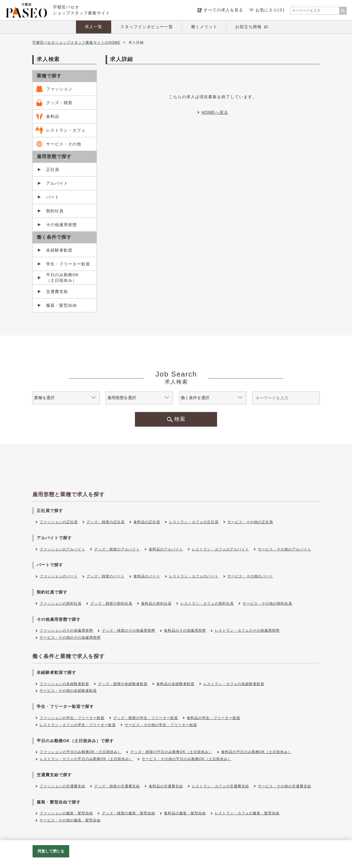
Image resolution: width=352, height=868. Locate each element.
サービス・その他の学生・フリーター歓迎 (161, 725)
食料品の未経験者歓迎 (175, 684)
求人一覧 (94, 27)
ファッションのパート (59, 576)
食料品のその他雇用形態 (185, 630)
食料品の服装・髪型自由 (185, 813)
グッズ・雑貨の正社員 (106, 522)
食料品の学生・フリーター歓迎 (214, 718)
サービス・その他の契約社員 (267, 603)
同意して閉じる (51, 851)
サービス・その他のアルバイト (285, 549)
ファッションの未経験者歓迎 (64, 684)
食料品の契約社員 (156, 603)
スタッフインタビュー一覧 (147, 27)
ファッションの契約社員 (61, 603)
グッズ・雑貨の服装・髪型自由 (128, 813)
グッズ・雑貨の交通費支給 (117, 786)
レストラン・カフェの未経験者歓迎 (234, 684)
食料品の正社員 (147, 522)
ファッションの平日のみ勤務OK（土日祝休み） (81, 752)
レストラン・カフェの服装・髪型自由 (247, 813)
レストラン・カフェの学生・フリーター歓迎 (78, 725)
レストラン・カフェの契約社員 (207, 603)
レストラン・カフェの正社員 (194, 522)
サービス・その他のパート (250, 576)
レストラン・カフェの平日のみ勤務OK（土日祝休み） (86, 759)
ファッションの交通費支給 (62, 786)
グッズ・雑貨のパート (106, 576)
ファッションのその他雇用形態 (66, 630)
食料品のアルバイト (166, 549)
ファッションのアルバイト (62, 549)
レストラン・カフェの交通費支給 (220, 786)
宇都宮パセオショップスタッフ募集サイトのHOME (76, 43)
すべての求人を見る (223, 10)
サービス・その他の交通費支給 (285, 786)
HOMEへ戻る (215, 112)
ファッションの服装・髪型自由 (66, 813)
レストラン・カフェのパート (194, 576)
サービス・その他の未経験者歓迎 (68, 691)
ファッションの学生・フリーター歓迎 (72, 718)
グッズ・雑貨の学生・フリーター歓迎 (146, 718)
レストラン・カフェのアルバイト (220, 549)
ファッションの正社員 (59, 522)
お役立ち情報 (248, 27)
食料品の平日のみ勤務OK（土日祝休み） (256, 752)
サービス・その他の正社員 (250, 522)
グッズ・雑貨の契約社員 (111, 603)
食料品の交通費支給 (166, 786)
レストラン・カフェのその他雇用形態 (247, 630)
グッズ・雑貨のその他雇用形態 (128, 630)
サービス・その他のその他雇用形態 (70, 638)
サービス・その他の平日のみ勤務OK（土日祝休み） (186, 759)
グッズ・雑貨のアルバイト (117, 549)
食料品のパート (147, 576)
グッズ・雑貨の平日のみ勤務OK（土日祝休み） (171, 752)
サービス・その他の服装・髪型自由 (70, 820)
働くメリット (204, 27)
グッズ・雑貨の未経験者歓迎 (123, 684)
